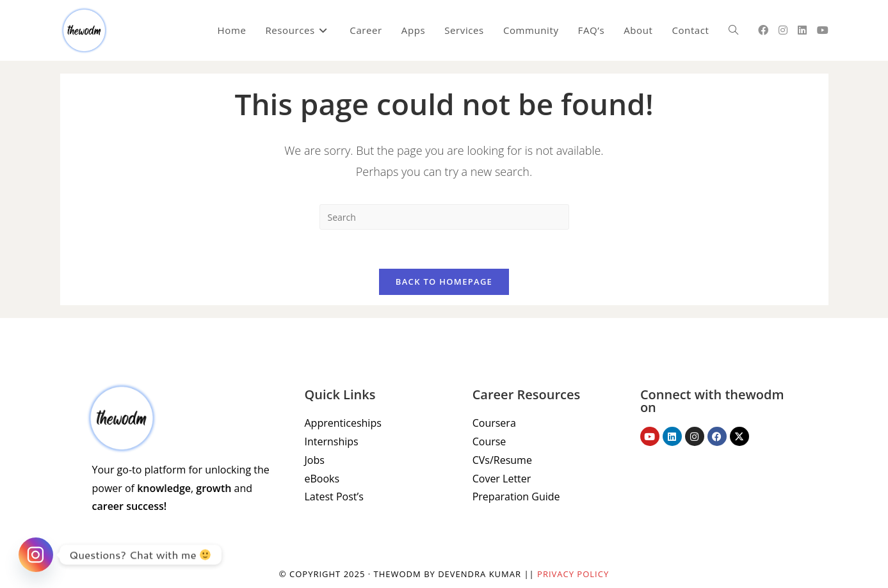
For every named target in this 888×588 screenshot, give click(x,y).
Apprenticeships (343, 423)
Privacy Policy (573, 574)
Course (489, 441)
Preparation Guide (516, 497)
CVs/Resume (502, 460)
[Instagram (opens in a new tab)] (783, 30)
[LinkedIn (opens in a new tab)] (802, 30)
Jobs (315, 460)
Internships (332, 441)
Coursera (494, 423)
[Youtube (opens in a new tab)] (823, 30)
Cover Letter (502, 479)
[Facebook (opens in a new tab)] (763, 30)
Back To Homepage (444, 282)
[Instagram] (36, 555)
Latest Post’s (334, 497)
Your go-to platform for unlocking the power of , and (181, 488)
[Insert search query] (444, 217)
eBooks (322, 479)
